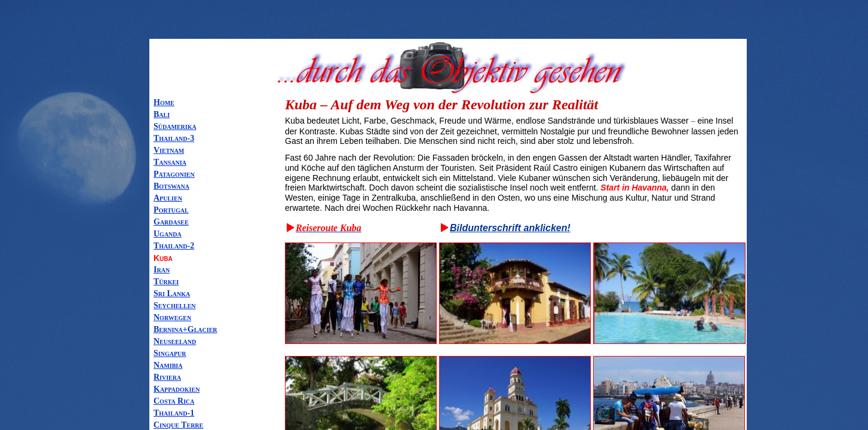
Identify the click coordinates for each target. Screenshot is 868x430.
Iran (162, 270)
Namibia (168, 365)
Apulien (168, 198)
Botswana (171, 186)
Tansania (170, 162)
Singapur (170, 353)
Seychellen (175, 305)
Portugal (171, 210)
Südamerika (175, 126)
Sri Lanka (172, 294)
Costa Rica (174, 401)
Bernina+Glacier (185, 329)
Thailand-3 (174, 138)
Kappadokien (177, 389)
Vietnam (169, 150)
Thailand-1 (174, 413)
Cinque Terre (178, 425)
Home (164, 102)
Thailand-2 (174, 246)
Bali (162, 114)
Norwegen (172, 317)
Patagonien (174, 174)
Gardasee (171, 222)
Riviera (167, 377)
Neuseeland (175, 341)
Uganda (168, 234)
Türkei (166, 282)
